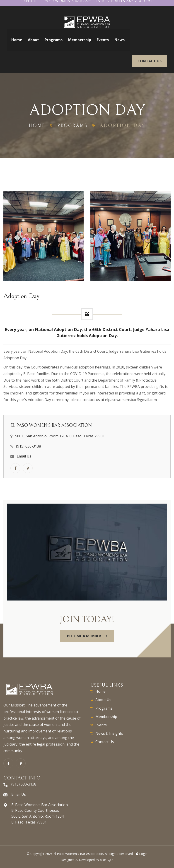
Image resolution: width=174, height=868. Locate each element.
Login (142, 854)
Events (103, 40)
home (36, 126)
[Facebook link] (15, 468)
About (33, 40)
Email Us (24, 456)
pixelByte (107, 860)
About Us (103, 700)
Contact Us (105, 742)
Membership (80, 40)
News (120, 40)
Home (17, 40)
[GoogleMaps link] (28, 468)
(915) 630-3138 (29, 446)
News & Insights (109, 733)
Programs (54, 40)
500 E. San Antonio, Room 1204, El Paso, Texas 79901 (60, 436)
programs (73, 126)
